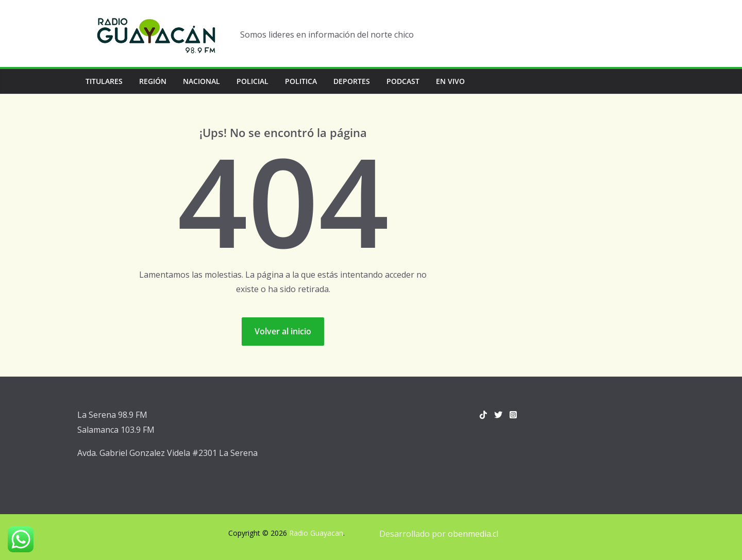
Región (153, 81)
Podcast (403, 81)
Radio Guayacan (316, 533)
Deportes (352, 81)
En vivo (450, 81)
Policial (252, 81)
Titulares (104, 81)
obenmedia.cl (473, 534)
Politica (301, 81)
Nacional (201, 81)
